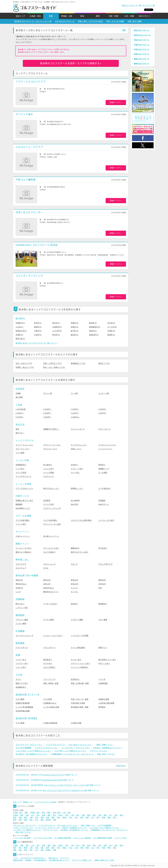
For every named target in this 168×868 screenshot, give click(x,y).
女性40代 (19, 588)
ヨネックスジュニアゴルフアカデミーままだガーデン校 (64, 790)
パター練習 (103, 620)
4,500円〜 (20, 417)
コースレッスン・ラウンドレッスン (76, 748)
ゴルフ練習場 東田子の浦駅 (103, 838)
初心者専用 (75, 501)
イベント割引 (21, 524)
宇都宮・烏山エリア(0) (25, 367)
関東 (51, 16)
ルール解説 (103, 473)
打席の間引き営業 (78, 703)
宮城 (43, 815)
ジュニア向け (48, 469)
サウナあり (48, 663)
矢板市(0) (75, 327)
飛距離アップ (104, 469)
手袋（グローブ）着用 (80, 699)
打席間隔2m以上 (50, 703)
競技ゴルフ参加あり (24, 552)
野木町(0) (56, 335)
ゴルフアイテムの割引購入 (81, 520)
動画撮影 (19, 504)
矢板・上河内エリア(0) (52, 363)
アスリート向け (77, 469)
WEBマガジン (145, 16)
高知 (115, 817)
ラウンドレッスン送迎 (52, 524)
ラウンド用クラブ (105, 564)
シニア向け (20, 469)
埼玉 (67, 815)
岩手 (38, 815)
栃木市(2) (56, 323)
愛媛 (109, 817)
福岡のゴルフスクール (142, 64)
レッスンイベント (105, 449)
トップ (15, 858)
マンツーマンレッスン (24, 445)
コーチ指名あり (105, 488)
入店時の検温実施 (50, 723)
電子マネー (20, 433)
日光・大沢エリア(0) (24, 363)
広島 (76, 817)
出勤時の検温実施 (23, 703)
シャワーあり (21, 660)
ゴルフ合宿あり (49, 552)
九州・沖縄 (129, 16)
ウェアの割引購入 (50, 520)
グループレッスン (23, 449)
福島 (49, 815)
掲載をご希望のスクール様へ (104, 860)
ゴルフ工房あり (49, 667)
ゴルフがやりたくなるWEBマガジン (33, 858)
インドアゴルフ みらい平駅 (42, 838)
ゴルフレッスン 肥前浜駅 (82, 838)
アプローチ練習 (77, 620)
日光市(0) (111, 323)
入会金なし (75, 417)
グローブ (74, 564)
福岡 (15, 820)
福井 (121, 815)
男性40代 (102, 580)
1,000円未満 (21, 409)
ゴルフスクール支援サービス (82, 860)
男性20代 (47, 580)
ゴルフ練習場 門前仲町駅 (63, 838)
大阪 (37, 817)
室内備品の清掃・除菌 (80, 707)
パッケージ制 (104, 393)
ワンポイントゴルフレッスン (46, 748)
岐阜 (20, 817)
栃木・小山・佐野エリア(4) (54, 367)
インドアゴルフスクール (55, 745)
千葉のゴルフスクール (142, 45)
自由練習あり (21, 687)
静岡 (26, 817)
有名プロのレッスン (51, 488)
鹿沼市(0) (93, 323)
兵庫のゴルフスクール (142, 54)
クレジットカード (78, 429)
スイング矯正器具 (78, 648)
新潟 (94, 815)
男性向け (102, 465)
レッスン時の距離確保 (24, 707)
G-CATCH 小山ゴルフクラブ (53, 775)
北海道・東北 (35, 16)
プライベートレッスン (52, 445)
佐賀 (20, 820)
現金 (17, 429)
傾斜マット (103, 648)
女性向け (74, 465)
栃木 (78, 815)
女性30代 (102, 584)
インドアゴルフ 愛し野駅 (22, 838)
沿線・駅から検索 (135, 21)
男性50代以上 (21, 584)
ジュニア (74, 588)
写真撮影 (102, 501)
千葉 (72, 815)
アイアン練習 (48, 620)
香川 (98, 817)
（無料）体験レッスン (104, 745)
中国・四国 (113, 16)
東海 (82, 16)
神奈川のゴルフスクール (142, 35)
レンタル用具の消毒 (51, 707)
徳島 (104, 817)
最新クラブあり (22, 683)
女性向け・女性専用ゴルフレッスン (107, 748)
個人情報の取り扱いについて (59, 860)
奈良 (58, 817)
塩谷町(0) (75, 335)
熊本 (31, 820)
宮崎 (42, 820)
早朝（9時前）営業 (51, 683)
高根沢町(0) (94, 335)
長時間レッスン (77, 488)
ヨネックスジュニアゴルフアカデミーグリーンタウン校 (66, 785)
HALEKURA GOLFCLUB (52, 780)
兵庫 (42, 817)
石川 (111, 815)
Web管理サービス (23, 508)
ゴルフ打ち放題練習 (24, 748)
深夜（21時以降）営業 (80, 683)
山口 (93, 817)
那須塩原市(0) (95, 327)
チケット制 (48, 393)
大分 (37, 820)
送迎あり (74, 604)
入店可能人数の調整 (106, 703)
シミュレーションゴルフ (53, 636)
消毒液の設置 (104, 699)
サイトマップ (65, 858)
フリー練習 (20, 453)
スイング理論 (48, 473)
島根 (87, 817)
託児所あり (75, 679)
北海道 (15, 815)
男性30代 (75, 580)
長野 (105, 815)
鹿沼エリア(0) (104, 363)
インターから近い (50, 604)
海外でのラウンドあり (80, 552)
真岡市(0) (38, 327)
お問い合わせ (53, 858)
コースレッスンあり (24, 548)
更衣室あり (48, 660)
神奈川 (61, 815)
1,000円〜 (47, 409)
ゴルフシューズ (49, 564)
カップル (74, 592)
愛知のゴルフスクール (142, 59)
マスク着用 (20, 699)
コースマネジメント (24, 476)
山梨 (100, 815)
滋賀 (53, 817)
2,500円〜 (20, 413)
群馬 (89, 815)
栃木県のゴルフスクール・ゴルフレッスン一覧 (33, 21)
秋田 (27, 815)
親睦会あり (75, 548)
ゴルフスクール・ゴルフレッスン (29, 745)
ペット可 (102, 679)
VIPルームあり (104, 663)
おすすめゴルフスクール (65, 21)
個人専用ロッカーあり (107, 660)
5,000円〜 (47, 417)
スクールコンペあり (51, 548)
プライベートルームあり (81, 663)
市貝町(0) (111, 331)
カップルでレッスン (79, 445)
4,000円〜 (103, 413)
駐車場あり (103, 604)
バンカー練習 (21, 624)
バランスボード (49, 648)
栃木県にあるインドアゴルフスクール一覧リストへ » (37, 343)
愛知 (15, 817)
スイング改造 (21, 473)
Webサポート (104, 504)
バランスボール (22, 648)
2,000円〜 (103, 409)
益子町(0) (75, 331)
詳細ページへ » (116, 102)
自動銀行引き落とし (51, 429)
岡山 (71, 817)
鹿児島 (48, 820)
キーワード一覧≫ (120, 838)
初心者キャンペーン (51, 536)
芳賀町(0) (19, 335)
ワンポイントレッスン (107, 445)
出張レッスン (76, 449)
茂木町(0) (93, 331)
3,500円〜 (75, 413)
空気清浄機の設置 (23, 711)
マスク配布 (48, 699)
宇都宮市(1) (20, 323)
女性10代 (47, 584)
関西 (98, 16)
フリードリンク (49, 679)
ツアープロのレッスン (24, 488)
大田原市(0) (57, 327)
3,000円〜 (47, 413)
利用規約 (28, 860)
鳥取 (82, 817)
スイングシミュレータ (24, 636)
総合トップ (20, 16)
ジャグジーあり (22, 663)
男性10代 (19, 580)
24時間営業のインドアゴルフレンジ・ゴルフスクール (72, 754)
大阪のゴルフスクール (142, 49)
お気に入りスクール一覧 (131, 5)
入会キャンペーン (23, 536)
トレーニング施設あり (80, 667)
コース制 (74, 393)
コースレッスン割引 (106, 520)
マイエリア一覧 (149, 5)
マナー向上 (75, 473)
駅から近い (20, 604)
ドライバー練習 (22, 620)
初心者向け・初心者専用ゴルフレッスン (31, 754)
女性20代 (75, 584)
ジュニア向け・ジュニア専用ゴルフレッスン (33, 751)
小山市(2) (19, 327)
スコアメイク (48, 476)
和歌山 (65, 817)
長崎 (26, 820)
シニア (18, 592)
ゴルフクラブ (21, 564)
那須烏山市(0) (21, 331)
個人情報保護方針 (40, 860)
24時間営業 (103, 683)
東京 (54, 815)
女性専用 (47, 501)
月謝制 (18, 393)
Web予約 (74, 504)
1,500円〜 (75, 409)
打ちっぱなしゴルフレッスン (80, 745)
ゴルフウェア (21, 568)
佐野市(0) (75, 323)
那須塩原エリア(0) (78, 363)
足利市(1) (38, 323)
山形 (33, 815)
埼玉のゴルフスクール (142, 40)
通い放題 (19, 397)
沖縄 (54, 820)
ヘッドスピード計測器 (80, 636)
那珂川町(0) (20, 339)
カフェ (18, 679)
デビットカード (105, 429)
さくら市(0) (112, 327)
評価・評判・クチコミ (106, 754)
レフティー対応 (22, 608)
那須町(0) (111, 335)
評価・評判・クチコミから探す (90, 21)
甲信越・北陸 (67, 16)
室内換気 (102, 707)
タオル (46, 568)
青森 (22, 815)
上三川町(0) (57, 331)
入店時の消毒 (76, 723)
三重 (31, 817)
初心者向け (48, 465)
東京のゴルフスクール (142, 30)
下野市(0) (38, 331)
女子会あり (103, 548)
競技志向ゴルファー (51, 592)
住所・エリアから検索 (115, 21)
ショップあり (21, 667)
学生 (100, 588)
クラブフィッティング (52, 508)
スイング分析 (48, 504)
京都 (47, 817)
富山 (116, 815)
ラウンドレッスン (50, 449)
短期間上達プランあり (24, 501)
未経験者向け (21, 465)
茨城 (83, 815)
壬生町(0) (38, 335)
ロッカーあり (76, 660)
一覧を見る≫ (121, 766)
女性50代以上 (49, 588)
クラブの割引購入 (23, 520)
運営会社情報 (18, 860)
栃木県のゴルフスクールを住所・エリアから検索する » (71, 63)
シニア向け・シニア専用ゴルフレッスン (70, 751)
